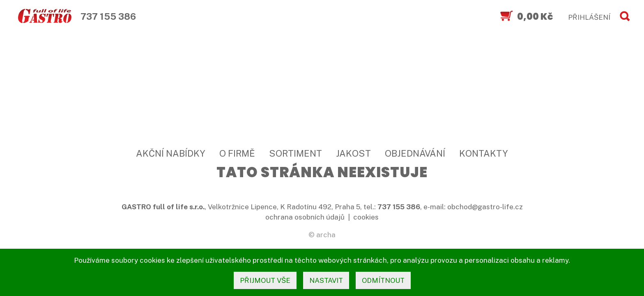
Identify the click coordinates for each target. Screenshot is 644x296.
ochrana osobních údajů (305, 217)
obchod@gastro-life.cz (485, 207)
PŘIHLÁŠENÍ (589, 17)
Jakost (353, 153)
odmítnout (383, 280)
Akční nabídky (171, 153)
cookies (366, 217)
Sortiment (296, 153)
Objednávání (415, 153)
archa (326, 235)
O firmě (237, 153)
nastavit (326, 280)
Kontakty (484, 153)
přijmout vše (265, 280)
